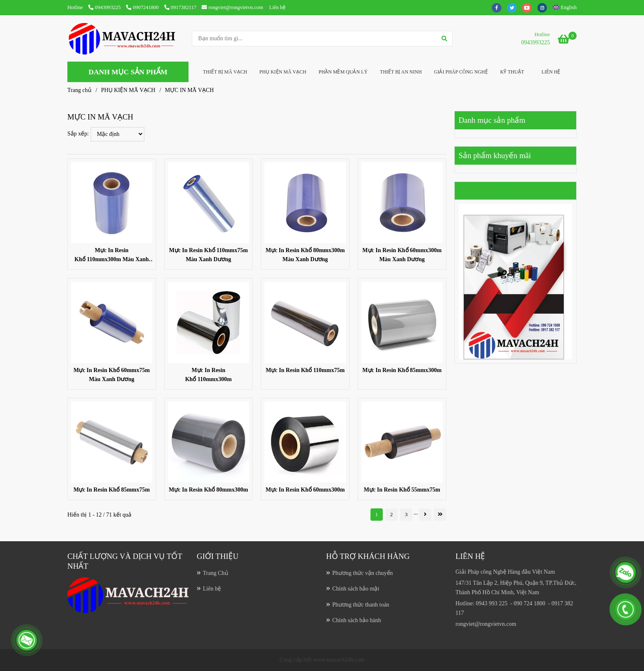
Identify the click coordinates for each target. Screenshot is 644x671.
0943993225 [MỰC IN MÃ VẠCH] (105, 7)
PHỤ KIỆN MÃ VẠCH (283, 72)
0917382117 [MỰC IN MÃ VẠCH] (181, 7)
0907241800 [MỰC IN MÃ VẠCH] (143, 7)
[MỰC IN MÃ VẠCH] (126, 38)
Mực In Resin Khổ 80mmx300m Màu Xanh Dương (305, 255)
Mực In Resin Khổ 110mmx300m (208, 375)
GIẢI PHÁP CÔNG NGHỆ (461, 72)
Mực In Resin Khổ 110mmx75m (305, 370)
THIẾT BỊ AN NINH (401, 72)
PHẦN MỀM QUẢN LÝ (343, 72)
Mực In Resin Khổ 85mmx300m (402, 370)
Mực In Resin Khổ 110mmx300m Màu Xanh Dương (112, 256)
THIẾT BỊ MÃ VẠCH (225, 72)
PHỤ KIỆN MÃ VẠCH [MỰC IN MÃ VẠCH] (128, 90)
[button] (567, 7)
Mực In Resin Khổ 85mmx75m (112, 490)
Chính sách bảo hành (357, 620)
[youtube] (530, 7)
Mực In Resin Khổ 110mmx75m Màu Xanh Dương (208, 255)
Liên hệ (212, 589)
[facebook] (499, 7)
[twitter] (514, 7)
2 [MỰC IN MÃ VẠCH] (392, 514)
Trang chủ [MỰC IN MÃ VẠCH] (79, 90)
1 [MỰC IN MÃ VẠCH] (377, 514)
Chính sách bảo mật (356, 589)
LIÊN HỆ (551, 72)
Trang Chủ (216, 573)
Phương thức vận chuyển (363, 573)
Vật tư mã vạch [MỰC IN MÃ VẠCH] (484, 191)
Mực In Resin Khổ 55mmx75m (402, 490)
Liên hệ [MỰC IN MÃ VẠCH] (277, 7)
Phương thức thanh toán (361, 605)
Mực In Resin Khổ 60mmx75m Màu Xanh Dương (112, 375)
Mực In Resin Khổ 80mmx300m (208, 490)
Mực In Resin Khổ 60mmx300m (305, 490)
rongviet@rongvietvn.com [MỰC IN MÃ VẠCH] (232, 7)
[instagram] (544, 7)
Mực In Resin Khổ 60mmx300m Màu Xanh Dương (402, 255)
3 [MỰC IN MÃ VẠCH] (406, 514)
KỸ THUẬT (512, 72)
